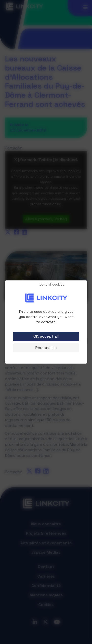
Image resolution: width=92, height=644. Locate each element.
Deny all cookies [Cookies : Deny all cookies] (52, 285)
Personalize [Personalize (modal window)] (46, 348)
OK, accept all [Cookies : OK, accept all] (46, 336)
